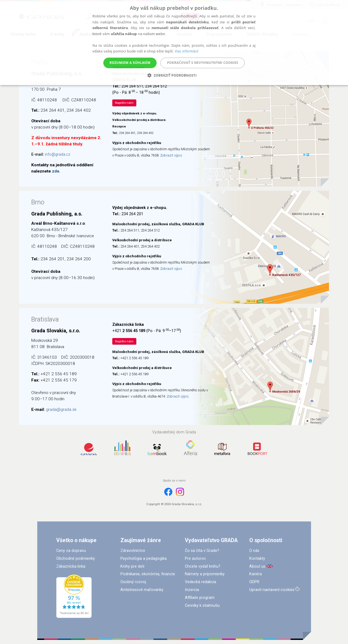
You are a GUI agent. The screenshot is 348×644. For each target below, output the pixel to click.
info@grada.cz (58, 154)
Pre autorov (195, 559)
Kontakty (257, 559)
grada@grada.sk (61, 409)
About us (257, 566)
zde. (56, 171)
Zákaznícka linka (71, 566)
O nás (254, 551)
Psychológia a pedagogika (144, 559)
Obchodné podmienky (76, 559)
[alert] (174, 43)
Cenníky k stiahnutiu (202, 606)
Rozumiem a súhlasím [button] (130, 63)
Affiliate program (200, 598)
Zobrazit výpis (171, 155)
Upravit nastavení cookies (272, 590)
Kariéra (256, 574)
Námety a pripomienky (205, 574)
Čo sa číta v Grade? (202, 551)
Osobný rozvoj (133, 582)
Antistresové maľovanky (142, 590)
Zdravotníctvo (133, 551)
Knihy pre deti (132, 566)
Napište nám (124, 103)
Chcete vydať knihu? (203, 566)
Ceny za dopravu (71, 551)
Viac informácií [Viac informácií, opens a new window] (187, 51)
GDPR (254, 582)
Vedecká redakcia (201, 582)
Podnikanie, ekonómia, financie (148, 574)
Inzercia (192, 590)
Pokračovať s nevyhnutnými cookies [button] (203, 63)
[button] (174, 75)
